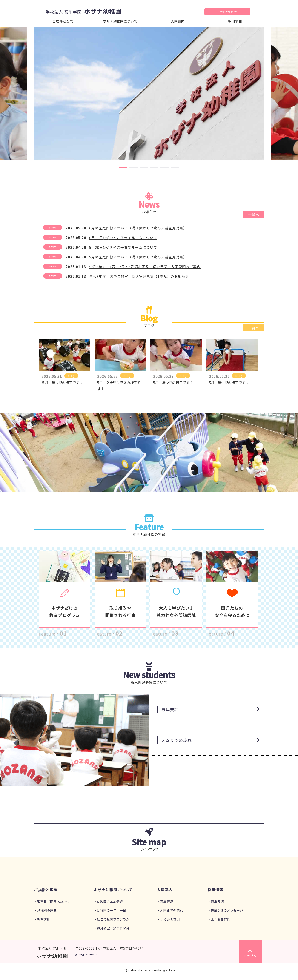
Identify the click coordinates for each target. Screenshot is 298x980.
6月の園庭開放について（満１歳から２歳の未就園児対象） (138, 228)
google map (86, 954)
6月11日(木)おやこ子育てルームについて (123, 238)
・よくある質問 (168, 919)
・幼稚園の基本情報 (108, 902)
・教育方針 (42, 919)
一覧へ (254, 214)
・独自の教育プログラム (112, 919)
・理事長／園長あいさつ (52, 902)
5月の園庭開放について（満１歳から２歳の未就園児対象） (138, 257)
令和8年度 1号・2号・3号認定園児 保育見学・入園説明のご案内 (145, 267)
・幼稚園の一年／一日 (110, 910)
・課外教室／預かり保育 (112, 928)
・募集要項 (165, 902)
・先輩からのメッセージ (225, 910)
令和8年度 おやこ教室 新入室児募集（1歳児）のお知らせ (139, 276)
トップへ (250, 953)
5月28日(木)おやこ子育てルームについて (123, 247)
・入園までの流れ (170, 910)
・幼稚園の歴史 (45, 910)
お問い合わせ (227, 12)
